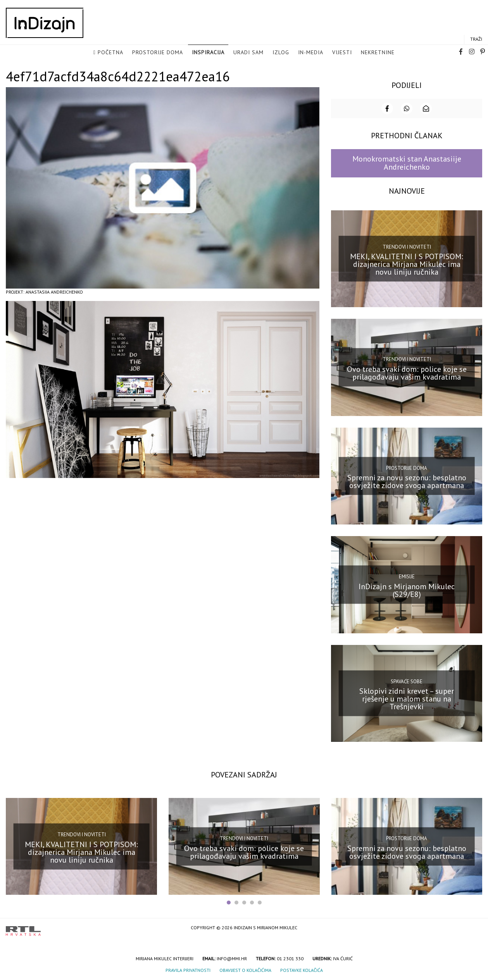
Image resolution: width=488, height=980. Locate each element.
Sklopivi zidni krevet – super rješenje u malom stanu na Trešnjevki (407, 698)
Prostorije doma (158, 53)
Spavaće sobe (407, 681)
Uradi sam (248, 53)
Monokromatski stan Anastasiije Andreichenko (407, 162)
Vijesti (342, 53)
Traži (476, 39)
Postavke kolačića (302, 969)
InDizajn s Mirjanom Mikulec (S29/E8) (407, 590)
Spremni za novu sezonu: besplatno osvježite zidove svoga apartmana (407, 481)
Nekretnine (378, 53)
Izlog (281, 53)
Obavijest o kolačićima (245, 969)
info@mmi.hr (232, 958)
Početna (110, 53)
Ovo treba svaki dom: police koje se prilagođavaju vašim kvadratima (407, 372)
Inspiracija (208, 53)
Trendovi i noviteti (407, 246)
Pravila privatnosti (188, 969)
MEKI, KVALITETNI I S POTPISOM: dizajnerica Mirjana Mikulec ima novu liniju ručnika (407, 263)
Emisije (407, 576)
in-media (311, 53)
